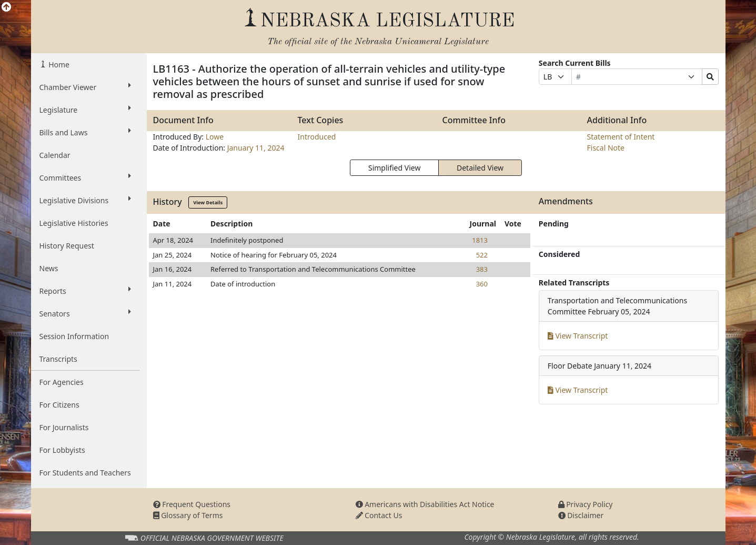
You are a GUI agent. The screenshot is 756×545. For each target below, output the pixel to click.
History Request (67, 246)
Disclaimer (581, 515)
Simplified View (394, 168)
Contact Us (379, 515)
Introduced (317, 137)
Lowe (215, 137)
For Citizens (59, 405)
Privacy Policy (586, 504)
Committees (85, 177)
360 (482, 284)
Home (58, 65)
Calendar (55, 155)
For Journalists (64, 427)
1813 (480, 240)
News (49, 268)
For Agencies (62, 382)
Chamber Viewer (85, 87)
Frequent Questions (192, 504)
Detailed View (480, 168)
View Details (208, 202)
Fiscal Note (606, 148)
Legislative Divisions (85, 200)
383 (482, 269)
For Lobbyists (62, 450)
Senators (85, 313)
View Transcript (578, 336)
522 (482, 255)
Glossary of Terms (188, 515)
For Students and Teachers (85, 473)
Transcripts (58, 359)
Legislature (85, 110)
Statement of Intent (621, 137)
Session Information (74, 336)
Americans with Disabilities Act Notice (425, 504)
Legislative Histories (74, 223)
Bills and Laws (85, 132)
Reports (85, 291)
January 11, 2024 (256, 148)
